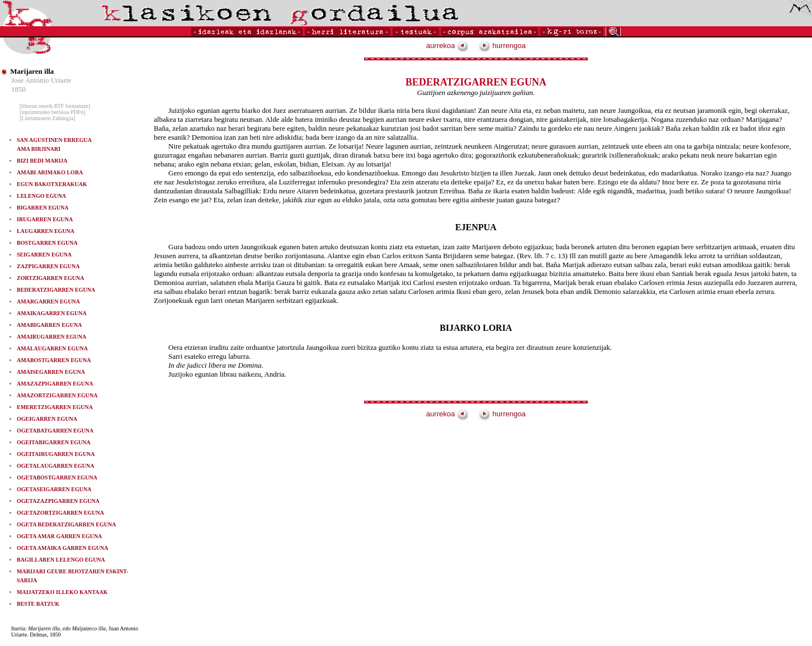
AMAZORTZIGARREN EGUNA (57, 395)
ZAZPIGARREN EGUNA (48, 266)
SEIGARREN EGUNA (44, 255)
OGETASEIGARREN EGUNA (54, 489)
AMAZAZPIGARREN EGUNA (55, 384)
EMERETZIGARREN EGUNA (55, 407)
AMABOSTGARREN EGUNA (54, 360)
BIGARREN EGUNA (43, 208)
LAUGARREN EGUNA (46, 231)
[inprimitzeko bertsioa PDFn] (53, 112)
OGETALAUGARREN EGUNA (55, 466)
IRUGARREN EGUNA (45, 219)
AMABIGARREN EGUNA (49, 325)
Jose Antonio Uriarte (41, 80)
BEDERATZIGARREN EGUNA (56, 290)
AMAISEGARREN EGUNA (51, 372)
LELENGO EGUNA (41, 196)
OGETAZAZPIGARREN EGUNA (58, 501)
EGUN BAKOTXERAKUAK (52, 184)
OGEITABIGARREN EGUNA (54, 442)
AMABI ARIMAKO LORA (50, 172)
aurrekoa (447, 46)
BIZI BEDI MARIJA (42, 161)
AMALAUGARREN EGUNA (52, 348)
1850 (18, 89)
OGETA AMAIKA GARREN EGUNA (62, 548)
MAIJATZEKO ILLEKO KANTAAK (62, 592)
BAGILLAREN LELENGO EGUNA (61, 560)
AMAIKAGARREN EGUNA (52, 313)
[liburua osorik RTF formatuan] (55, 106)
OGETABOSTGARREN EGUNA (57, 478)
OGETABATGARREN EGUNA (55, 431)
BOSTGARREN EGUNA (47, 243)
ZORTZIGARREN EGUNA (51, 278)
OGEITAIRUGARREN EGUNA (56, 454)
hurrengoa (502, 46)
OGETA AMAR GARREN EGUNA (59, 536)
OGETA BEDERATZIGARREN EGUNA (66, 524)
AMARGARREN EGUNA (48, 301)
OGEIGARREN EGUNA (47, 419)
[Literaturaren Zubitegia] (48, 118)
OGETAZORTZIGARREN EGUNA (60, 513)
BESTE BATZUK (38, 604)
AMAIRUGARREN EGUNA (51, 337)
